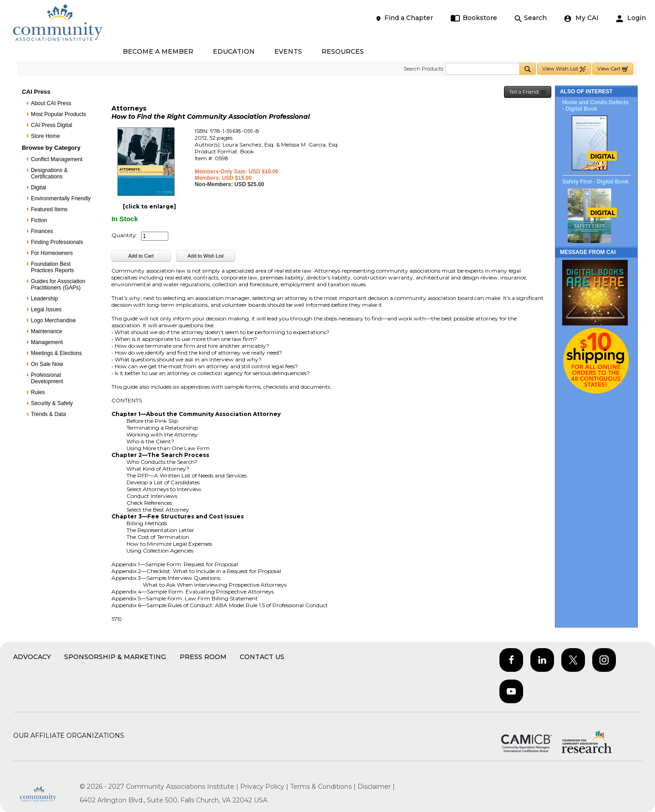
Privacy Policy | (265, 787)
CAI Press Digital (52, 125)
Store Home (45, 136)
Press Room (203, 657)
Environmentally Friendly (61, 198)
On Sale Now (47, 364)
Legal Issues (46, 310)
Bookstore (474, 18)
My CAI (581, 18)
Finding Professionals (57, 242)
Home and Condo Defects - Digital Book (595, 106)
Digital (38, 188)
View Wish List (564, 69)
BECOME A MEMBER (158, 51)
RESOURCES (343, 51)
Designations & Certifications (49, 173)
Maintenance (47, 331)
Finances (42, 231)
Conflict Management (57, 159)
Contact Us (262, 657)
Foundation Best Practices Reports (53, 267)
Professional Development (47, 378)
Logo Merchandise (53, 320)
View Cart (613, 69)
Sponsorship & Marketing (115, 657)
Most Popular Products (58, 114)
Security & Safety (52, 403)
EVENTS (288, 51)
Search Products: (424, 69)
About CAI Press (51, 103)
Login (631, 18)
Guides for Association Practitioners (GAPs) (58, 284)
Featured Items (49, 209)
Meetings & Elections (56, 353)
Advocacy (32, 657)
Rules (38, 392)
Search (531, 18)
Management (47, 342)
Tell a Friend (528, 92)
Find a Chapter (404, 18)
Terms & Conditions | (324, 787)
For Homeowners (52, 253)
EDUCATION (234, 51)
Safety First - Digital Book (595, 182)
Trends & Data (48, 414)
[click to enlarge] (149, 206)
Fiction (39, 220)
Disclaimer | (376, 787)
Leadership (44, 299)
